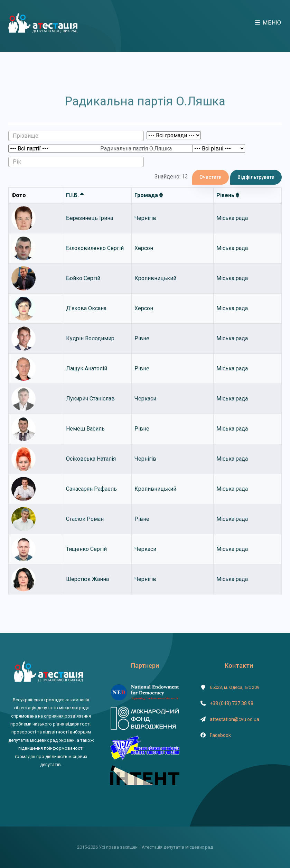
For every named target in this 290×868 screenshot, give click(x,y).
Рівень (228, 195)
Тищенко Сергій (86, 549)
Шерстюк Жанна (87, 579)
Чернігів (145, 218)
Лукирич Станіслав (90, 399)
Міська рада (232, 218)
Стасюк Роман (85, 519)
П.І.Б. (75, 195)
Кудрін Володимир (90, 338)
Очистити (211, 177)
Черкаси (145, 399)
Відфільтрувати (256, 177)
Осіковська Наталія (91, 459)
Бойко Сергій (83, 278)
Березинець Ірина (90, 218)
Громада (149, 195)
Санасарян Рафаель (91, 489)
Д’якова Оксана (86, 308)
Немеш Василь (85, 429)
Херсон (144, 248)
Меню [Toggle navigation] (268, 23)
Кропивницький (155, 278)
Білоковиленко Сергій (95, 248)
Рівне (142, 338)
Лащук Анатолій (87, 368)
